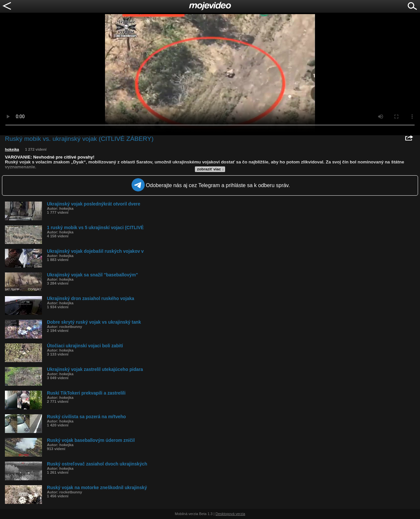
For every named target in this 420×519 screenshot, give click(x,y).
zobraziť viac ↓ (211, 169)
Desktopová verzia (231, 514)
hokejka (12, 149)
